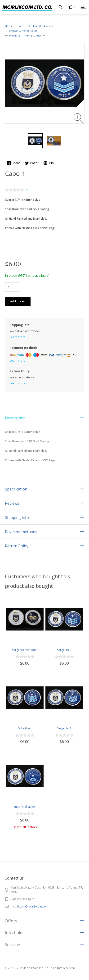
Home (9, 26)
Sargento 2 (64, 650)
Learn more (18, 337)
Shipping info (17, 517)
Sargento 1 (64, 728)
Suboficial (25, 728)
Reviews (12, 503)
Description (15, 418)
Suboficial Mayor (25, 807)
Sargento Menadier (25, 650)
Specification (16, 489)
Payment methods (21, 532)
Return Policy (17, 546)
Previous (15, 35)
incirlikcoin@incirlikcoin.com (30, 906)
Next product (33, 35)
